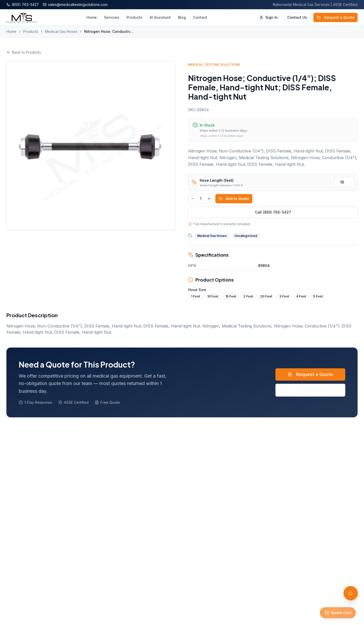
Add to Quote (234, 199)
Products (135, 17)
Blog (182, 17)
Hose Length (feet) (217, 180)
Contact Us (297, 17)
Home (92, 17)
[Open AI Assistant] (351, 593)
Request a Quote (336, 17)
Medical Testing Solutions (214, 65)
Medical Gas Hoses (61, 31)
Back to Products (24, 52)
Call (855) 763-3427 (273, 212)
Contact (200, 17)
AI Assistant (160, 17)
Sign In (269, 17)
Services (112, 17)
